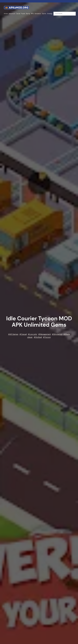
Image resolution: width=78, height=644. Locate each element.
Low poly (33, 334)
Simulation (58, 334)
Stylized (39, 337)
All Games (14, 334)
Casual (24, 334)
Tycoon (48, 337)
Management (45, 334)
